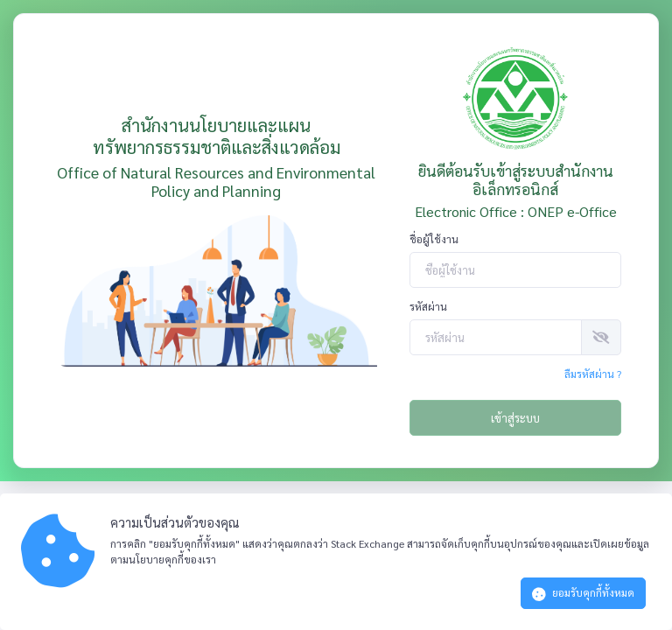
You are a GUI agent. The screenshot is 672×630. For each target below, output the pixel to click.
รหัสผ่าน (428, 306)
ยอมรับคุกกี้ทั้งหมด (583, 593)
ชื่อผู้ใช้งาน (434, 239)
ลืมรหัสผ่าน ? (593, 374)
